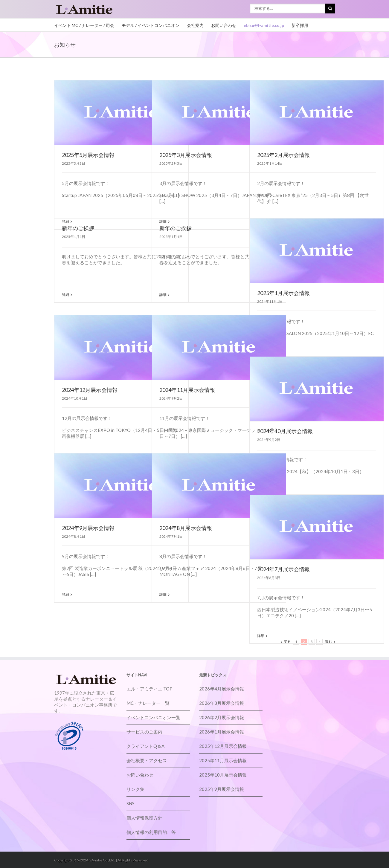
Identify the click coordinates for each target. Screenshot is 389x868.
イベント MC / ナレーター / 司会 (84, 25)
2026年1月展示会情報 (222, 732)
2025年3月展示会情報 (186, 155)
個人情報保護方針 (144, 818)
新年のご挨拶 (78, 228)
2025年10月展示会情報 (223, 775)
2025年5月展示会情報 (88, 155)
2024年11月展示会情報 (187, 390)
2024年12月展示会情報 (90, 390)
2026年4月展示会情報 (222, 689)
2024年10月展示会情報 (285, 431)
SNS (131, 803)
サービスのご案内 (144, 732)
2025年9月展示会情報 (222, 789)
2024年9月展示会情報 (88, 528)
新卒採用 (300, 25)
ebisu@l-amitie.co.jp (264, 25)
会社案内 (195, 25)
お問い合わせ (224, 25)
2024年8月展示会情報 (186, 528)
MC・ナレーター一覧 (148, 703)
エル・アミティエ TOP (150, 689)
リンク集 (135, 789)
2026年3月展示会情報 (222, 703)
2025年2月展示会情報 (283, 155)
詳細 (65, 295)
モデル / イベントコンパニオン (151, 25)
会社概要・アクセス (147, 760)
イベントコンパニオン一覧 (153, 717)
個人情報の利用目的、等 (151, 832)
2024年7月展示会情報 (283, 569)
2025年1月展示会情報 (283, 293)
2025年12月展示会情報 (223, 746)
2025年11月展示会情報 (223, 760)
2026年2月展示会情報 (222, 717)
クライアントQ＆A (145, 746)
